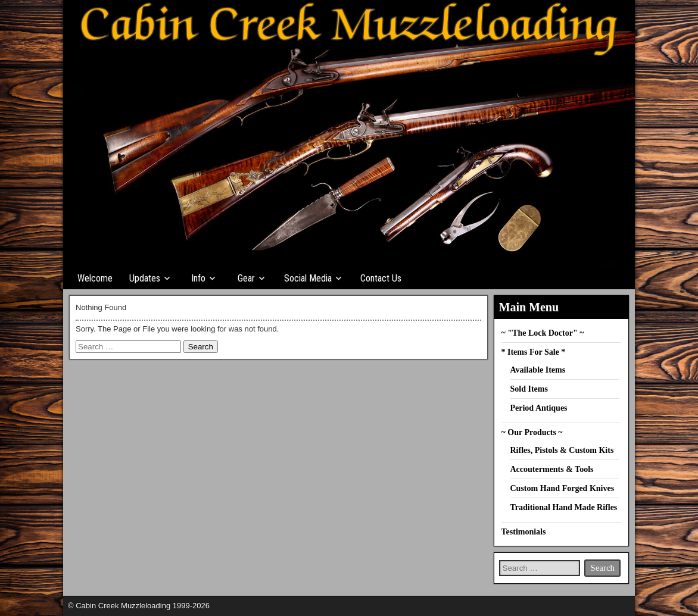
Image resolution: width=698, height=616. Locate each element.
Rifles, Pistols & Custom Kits (562, 450)
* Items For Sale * (534, 352)
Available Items (538, 370)
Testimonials (524, 532)
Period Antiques (539, 408)
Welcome (95, 278)
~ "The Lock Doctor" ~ (543, 333)
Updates (145, 278)
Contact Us (381, 278)
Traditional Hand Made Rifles (564, 507)
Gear (246, 278)
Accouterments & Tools (552, 469)
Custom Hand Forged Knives (563, 488)
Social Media (308, 278)
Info (198, 278)
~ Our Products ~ (532, 432)
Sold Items (529, 389)
